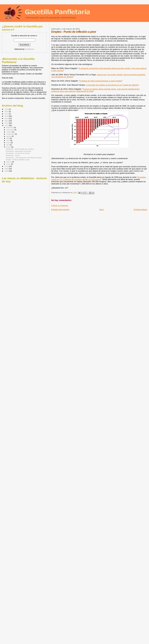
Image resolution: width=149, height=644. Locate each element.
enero (9, 164)
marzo (9, 147)
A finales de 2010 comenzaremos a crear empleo (101, 81)
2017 (7, 114)
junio (8, 140)
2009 (7, 169)
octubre (9, 132)
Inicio (101, 210)
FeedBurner (30, 49)
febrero (9, 162)
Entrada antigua (140, 210)
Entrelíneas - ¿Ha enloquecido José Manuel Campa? (24, 158)
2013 (7, 121)
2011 (7, 125)
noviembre (10, 130)
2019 (7, 109)
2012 (7, 123)
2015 (7, 116)
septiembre (11, 134)
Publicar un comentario (60, 205)
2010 (7, 166)
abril (8, 145)
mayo (9, 143)
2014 (7, 118)
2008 (7, 171)
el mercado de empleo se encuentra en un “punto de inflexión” (112, 85)
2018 (7, 111)
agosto (9, 136)
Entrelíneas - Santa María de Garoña (18, 151)
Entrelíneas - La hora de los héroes (18, 153)
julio (8, 138)
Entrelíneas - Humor (13, 155)
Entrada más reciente (60, 210)
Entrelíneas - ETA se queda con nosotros (20, 149)
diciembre (10, 127)
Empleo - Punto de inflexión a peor (18, 160)
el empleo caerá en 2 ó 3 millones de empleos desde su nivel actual (99, 178)
